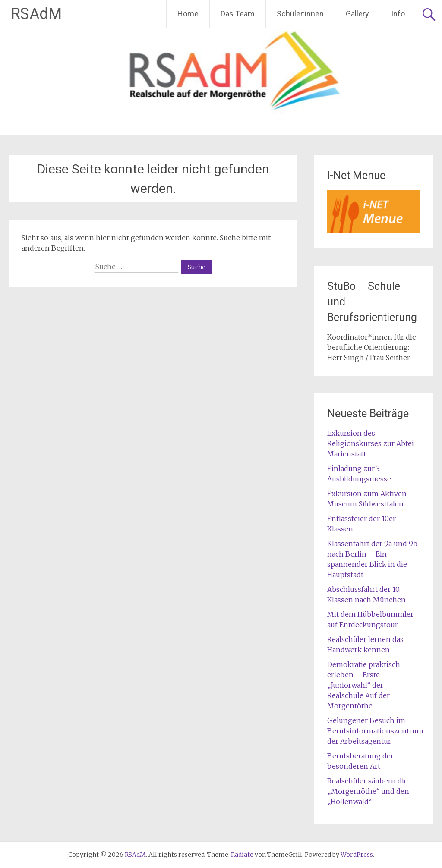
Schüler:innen (300, 14)
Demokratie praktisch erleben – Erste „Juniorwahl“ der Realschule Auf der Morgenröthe (364, 685)
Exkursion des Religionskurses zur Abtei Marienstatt (371, 443)
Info (398, 14)
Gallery (357, 14)
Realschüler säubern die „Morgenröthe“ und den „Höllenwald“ (368, 791)
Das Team (238, 14)
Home (188, 14)
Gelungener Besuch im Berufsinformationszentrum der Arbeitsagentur (375, 731)
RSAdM (36, 14)
